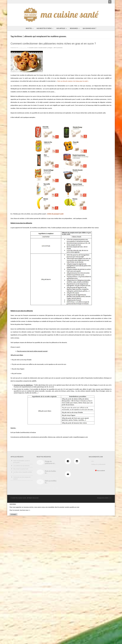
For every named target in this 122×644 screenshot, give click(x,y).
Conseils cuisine (33, 48)
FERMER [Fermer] (14, 514)
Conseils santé (42, 48)
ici (29, 510)
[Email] (68, 474)
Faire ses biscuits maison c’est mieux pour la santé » (73, 81)
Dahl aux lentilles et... (51, 482)
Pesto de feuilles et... (50, 472)
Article (49, 214)
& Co (110, 498)
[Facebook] (68, 461)
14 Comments (59, 48)
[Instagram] (77, 461)
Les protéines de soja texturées (22, 466)
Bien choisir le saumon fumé (21, 469)
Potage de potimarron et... (50, 462)
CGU (92, 461)
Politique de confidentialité (98, 464)
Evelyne (50, 48)
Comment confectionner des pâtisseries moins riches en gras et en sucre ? (53, 44)
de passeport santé (57, 214)
